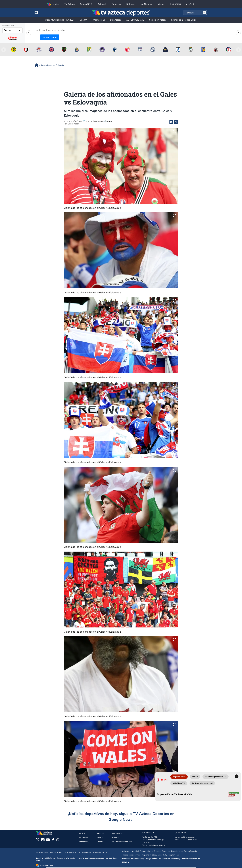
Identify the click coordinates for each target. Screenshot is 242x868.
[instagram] (43, 841)
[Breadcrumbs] (38, 65)
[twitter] (38, 841)
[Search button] (204, 13)
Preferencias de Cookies (150, 851)
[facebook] (53, 841)
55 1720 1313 (180, 840)
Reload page (50, 37)
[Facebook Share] (171, 122)
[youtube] (48, 841)
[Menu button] (47, 13)
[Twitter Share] (176, 122)
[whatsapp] (58, 840)
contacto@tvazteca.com (185, 837)
